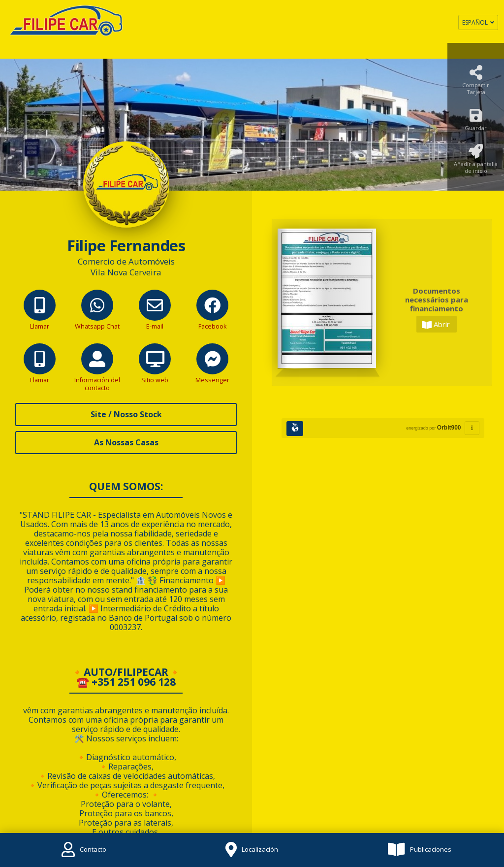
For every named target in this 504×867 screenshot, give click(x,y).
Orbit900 (449, 428)
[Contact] (84, 850)
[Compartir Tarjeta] (476, 83)
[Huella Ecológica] (295, 429)
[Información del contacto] (97, 375)
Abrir (436, 324)
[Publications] (420, 850)
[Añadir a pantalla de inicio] (476, 162)
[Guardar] (476, 122)
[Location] (252, 850)
